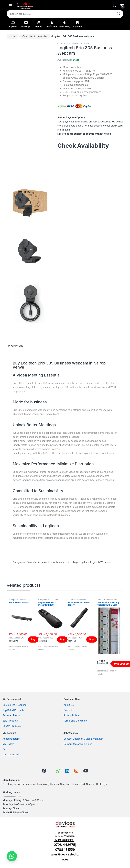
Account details (11, 739)
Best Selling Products (14, 705)
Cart (5, 749)
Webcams (85, 44)
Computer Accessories (35, 36)
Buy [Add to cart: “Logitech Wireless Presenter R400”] (62, 639)
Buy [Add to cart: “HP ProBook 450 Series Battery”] (92, 639)
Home (12, 36)
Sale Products (10, 721)
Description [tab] (15, 346)
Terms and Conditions (75, 721)
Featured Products (13, 715)
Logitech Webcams (101, 562)
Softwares (77, 25)
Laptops (13, 25)
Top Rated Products (13, 710)
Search (119, 14)
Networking (64, 25)
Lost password (11, 754)
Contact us (69, 710)
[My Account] (114, 6)
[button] (12, 856)
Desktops (26, 25)
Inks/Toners (52, 25)
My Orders (8, 744)
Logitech (84, 562)
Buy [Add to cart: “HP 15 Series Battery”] (33, 639)
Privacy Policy (71, 715)
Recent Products (12, 726)
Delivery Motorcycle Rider (78, 744)
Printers (39, 25)
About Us (69, 705)
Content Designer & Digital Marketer (83, 739)
